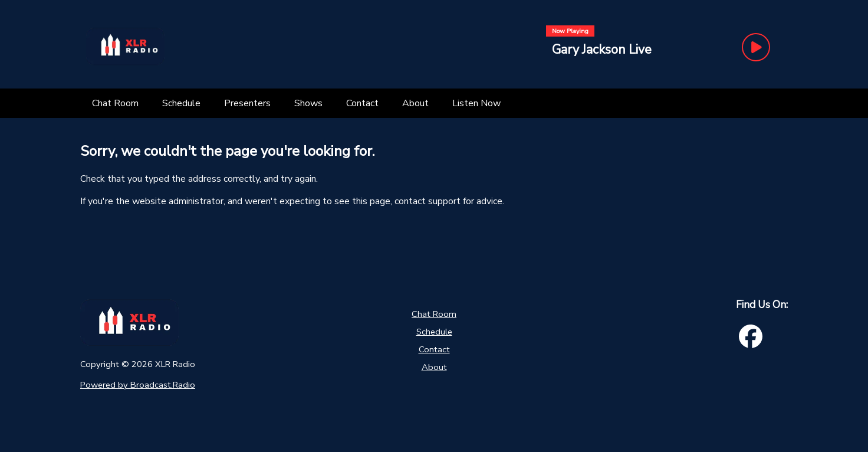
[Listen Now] (476, 103)
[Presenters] (247, 103)
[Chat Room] (115, 103)
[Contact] (362, 103)
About (434, 367)
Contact (434, 349)
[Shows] (308, 103)
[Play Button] (756, 47)
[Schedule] (181, 103)
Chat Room (434, 314)
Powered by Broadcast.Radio (138, 385)
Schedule (434, 332)
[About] (415, 103)
